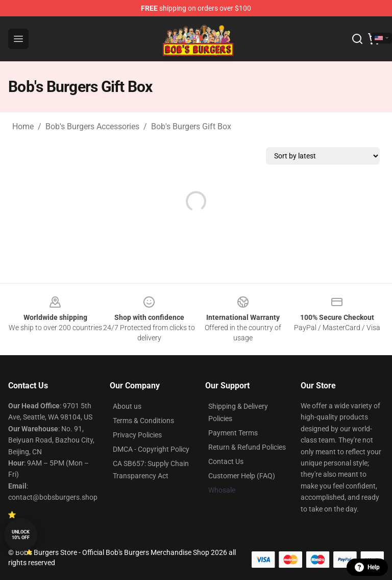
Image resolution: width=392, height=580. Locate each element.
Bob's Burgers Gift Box (191, 126)
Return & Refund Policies (247, 447)
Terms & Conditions (143, 421)
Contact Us (226, 461)
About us (127, 406)
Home (23, 126)
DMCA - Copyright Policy (151, 449)
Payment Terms (233, 433)
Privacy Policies (137, 435)
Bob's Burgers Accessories (92, 126)
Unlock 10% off (21, 535)
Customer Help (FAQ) (242, 476)
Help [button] (367, 567)
